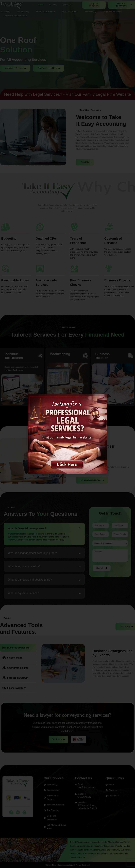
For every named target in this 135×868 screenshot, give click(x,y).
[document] (67, 434)
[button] (104, 398)
